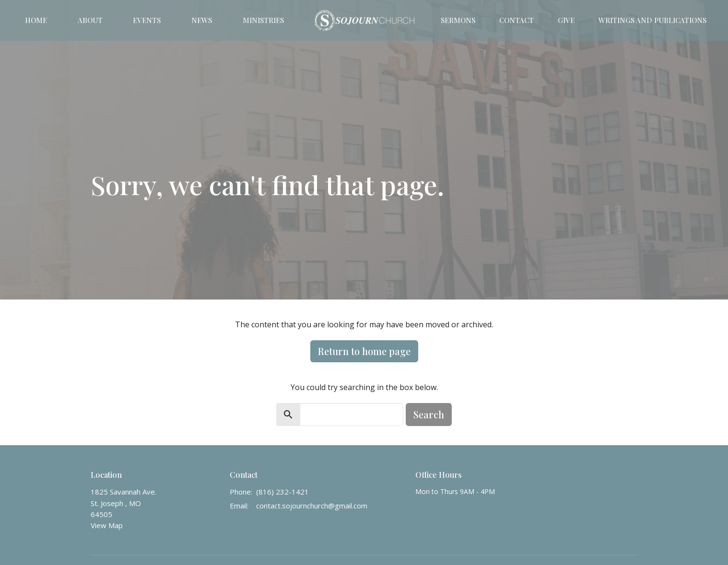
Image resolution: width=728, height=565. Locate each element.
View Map (107, 525)
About (90, 20)
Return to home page (364, 351)
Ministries (263, 20)
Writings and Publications (652, 20)
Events (147, 20)
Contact (517, 20)
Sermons (458, 20)
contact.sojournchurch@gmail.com (312, 506)
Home (36, 20)
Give (566, 20)
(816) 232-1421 (282, 492)
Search (429, 414)
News (202, 20)
